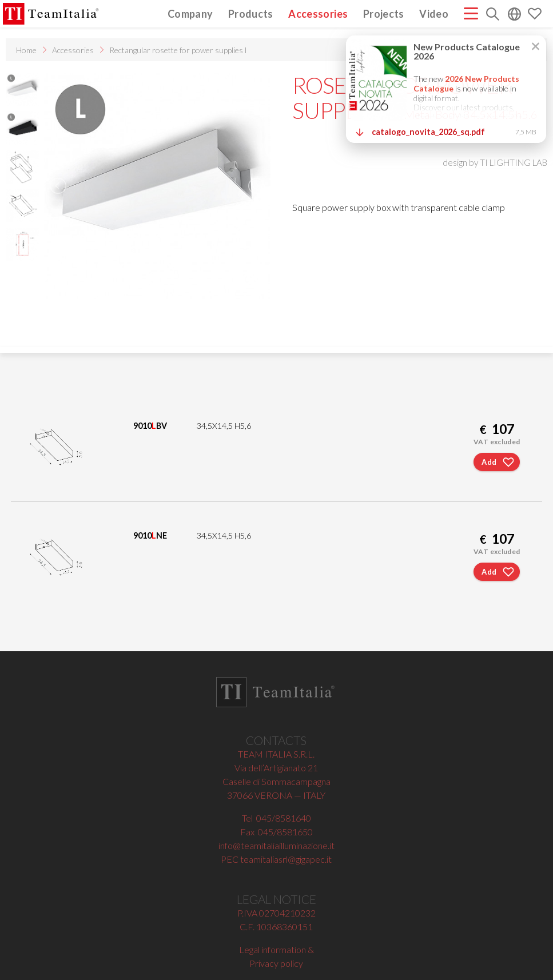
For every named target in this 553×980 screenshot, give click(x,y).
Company (190, 13)
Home (26, 50)
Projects (384, 13)
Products (251, 13)
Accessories (318, 13)
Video (434, 13)
